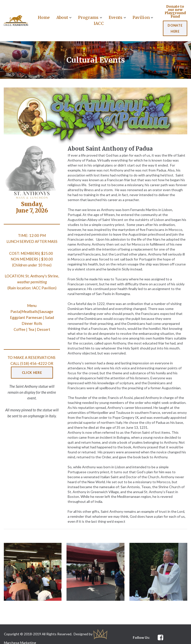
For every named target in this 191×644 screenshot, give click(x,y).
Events (117, 17)
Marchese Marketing (20, 636)
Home (44, 17)
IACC (99, 23)
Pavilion (143, 17)
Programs (90, 17)
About (64, 17)
